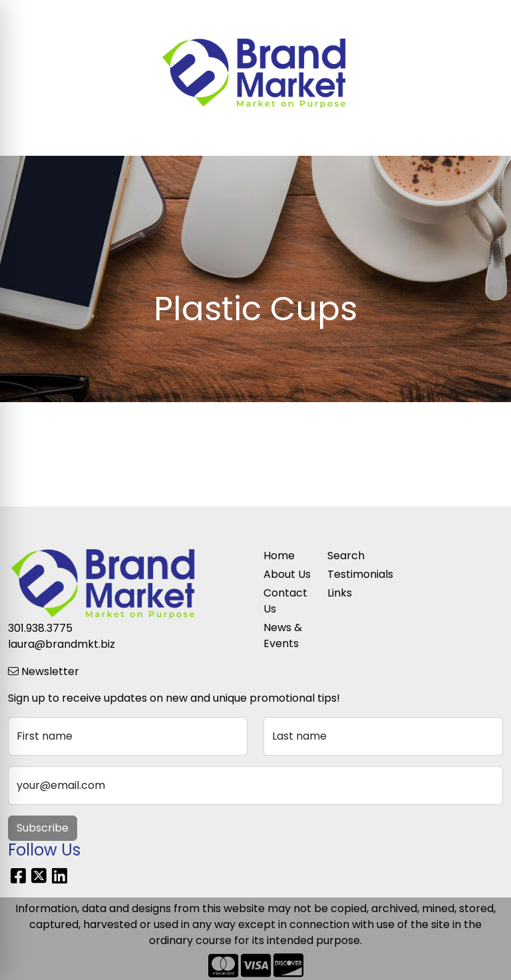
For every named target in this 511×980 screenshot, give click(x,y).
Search (357, 14)
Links (340, 593)
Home (279, 556)
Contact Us (285, 601)
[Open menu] (484, 136)
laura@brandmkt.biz (62, 644)
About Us (287, 574)
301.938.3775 (40, 628)
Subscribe (43, 828)
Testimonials (351, 574)
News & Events (283, 635)
